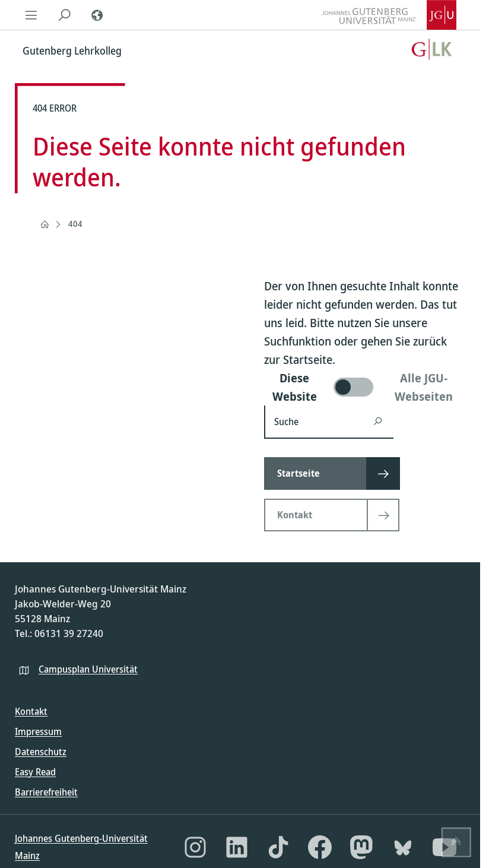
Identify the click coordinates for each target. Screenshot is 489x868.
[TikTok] (278, 847)
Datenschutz (41, 752)
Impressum (38, 731)
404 (75, 224)
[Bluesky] (403, 847)
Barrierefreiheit (46, 792)
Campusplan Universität (88, 669)
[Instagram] (195, 847)
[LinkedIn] (237, 847)
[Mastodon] (361, 847)
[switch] (365, 387)
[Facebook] (320, 847)
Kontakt (31, 711)
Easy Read (35, 772)
